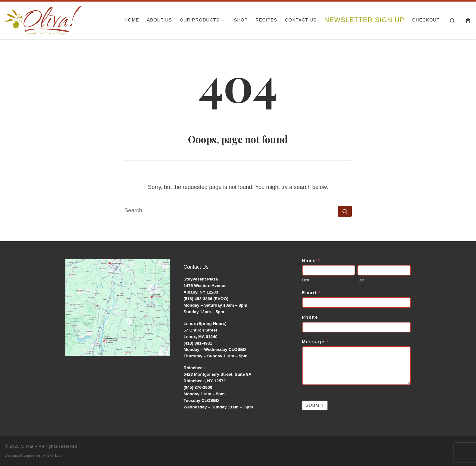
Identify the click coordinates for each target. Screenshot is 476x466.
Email (311, 293)
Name (311, 261)
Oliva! (27, 446)
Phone (310, 317)
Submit (315, 405)
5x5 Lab (55, 455)
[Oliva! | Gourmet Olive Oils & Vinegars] (44, 18)
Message (316, 342)
